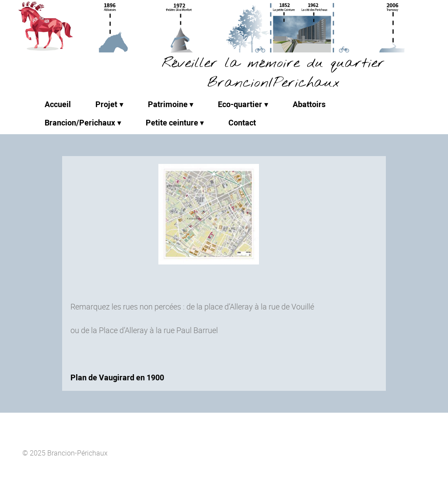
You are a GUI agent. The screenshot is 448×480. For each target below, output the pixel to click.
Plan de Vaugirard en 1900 (117, 377)
